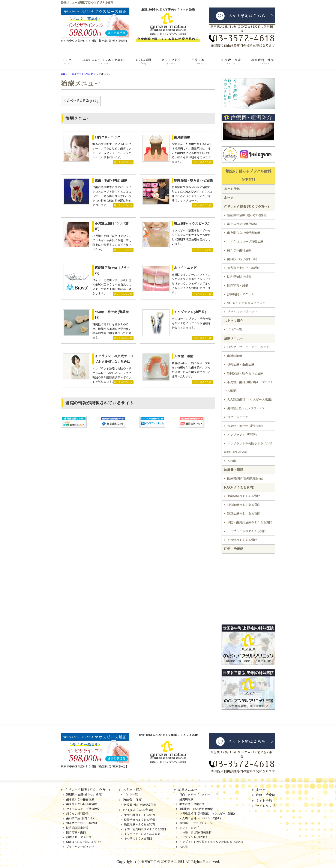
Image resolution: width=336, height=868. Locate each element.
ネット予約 (232, 189)
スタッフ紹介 (167, 64)
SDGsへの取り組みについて (246, 303)
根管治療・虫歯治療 (241, 365)
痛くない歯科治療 (239, 250)
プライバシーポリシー (242, 312)
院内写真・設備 (238, 286)
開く (94, 101)
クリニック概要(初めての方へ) (102, 64)
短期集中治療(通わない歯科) (247, 215)
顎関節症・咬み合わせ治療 (245, 373)
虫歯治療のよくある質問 (244, 496)
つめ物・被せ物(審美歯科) (245, 426)
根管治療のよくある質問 (244, 505)
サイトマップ (265, 806)
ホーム (70, 64)
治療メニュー (198, 64)
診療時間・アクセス (241, 294)
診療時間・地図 (258, 64)
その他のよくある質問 (242, 540)
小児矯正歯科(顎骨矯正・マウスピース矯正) (249, 387)
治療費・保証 (227, 64)
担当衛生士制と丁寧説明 (244, 268)
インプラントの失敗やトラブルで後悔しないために (248, 448)
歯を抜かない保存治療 (242, 224)
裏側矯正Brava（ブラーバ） (246, 408)
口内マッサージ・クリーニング (248, 347)
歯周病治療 (235, 356)
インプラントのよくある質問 (247, 531)
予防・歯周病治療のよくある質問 (250, 522)
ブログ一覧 (235, 329)
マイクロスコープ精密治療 (245, 242)
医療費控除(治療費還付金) (245, 478)
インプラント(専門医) (242, 435)
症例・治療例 (234, 549)
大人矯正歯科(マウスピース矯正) (250, 400)
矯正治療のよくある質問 (244, 514)
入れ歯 (232, 461)
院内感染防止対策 (239, 277)
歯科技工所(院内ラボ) (242, 259)
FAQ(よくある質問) (137, 64)
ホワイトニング (238, 417)
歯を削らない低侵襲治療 (244, 233)
